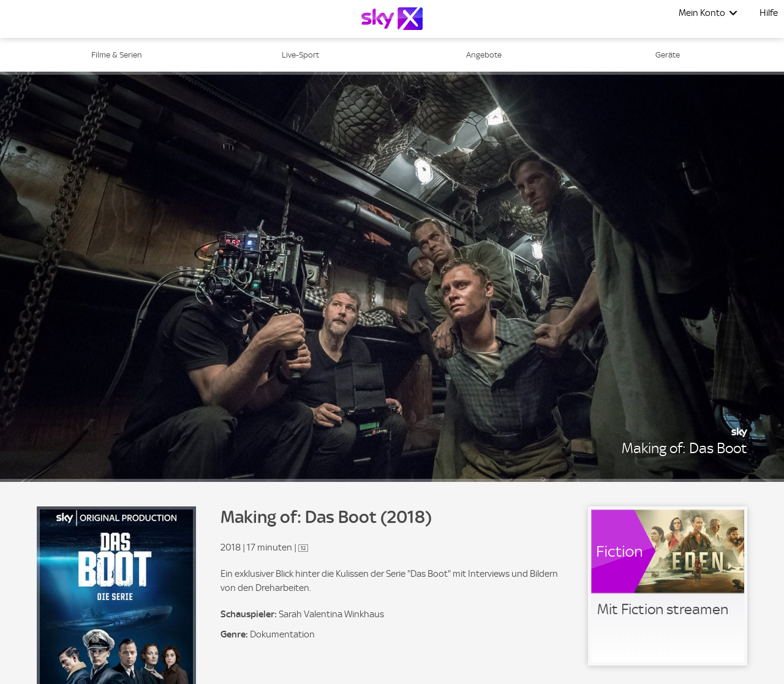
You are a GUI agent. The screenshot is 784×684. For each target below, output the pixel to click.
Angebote (484, 55)
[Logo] (392, 19)
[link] (668, 586)
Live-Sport (300, 55)
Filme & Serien (117, 55)
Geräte (668, 55)
